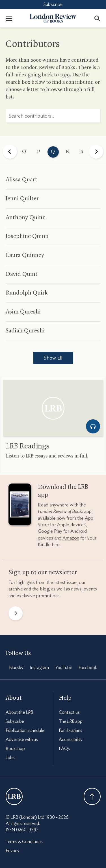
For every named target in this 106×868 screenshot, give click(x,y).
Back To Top (92, 796)
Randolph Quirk (27, 293)
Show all (53, 358)
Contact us (69, 712)
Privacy (12, 851)
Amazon (71, 538)
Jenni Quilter (22, 199)
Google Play (50, 531)
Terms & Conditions (24, 842)
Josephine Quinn (27, 236)
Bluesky (16, 668)
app (65, 511)
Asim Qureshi (23, 312)
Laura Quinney (25, 255)
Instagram (39, 668)
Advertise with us (22, 740)
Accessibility (71, 740)
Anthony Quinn (26, 218)
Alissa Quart (21, 180)
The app (71, 721)
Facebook (88, 668)
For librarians (71, 731)
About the (19, 712)
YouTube (64, 668)
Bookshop (15, 749)
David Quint (22, 274)
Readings (28, 446)
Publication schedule (25, 731)
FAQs (64, 749)
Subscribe (53, 5)
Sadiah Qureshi (25, 331)
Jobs (10, 758)
